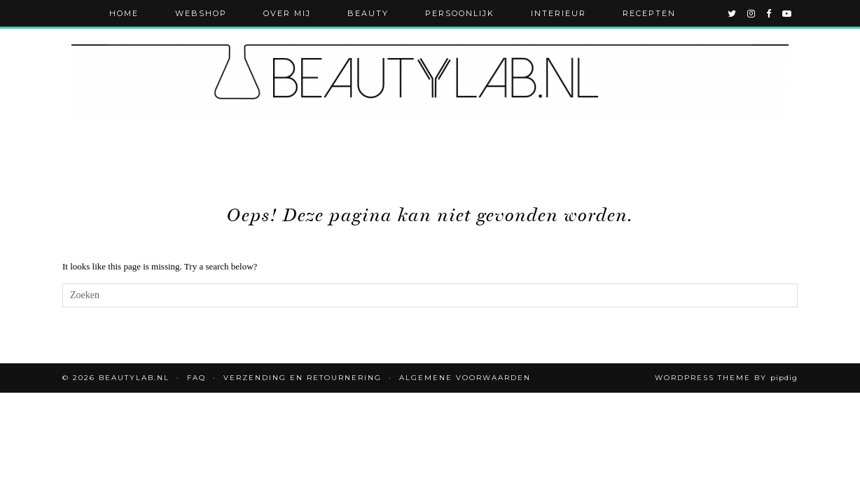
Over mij (287, 13)
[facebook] (769, 13)
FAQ (196, 378)
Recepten (649, 13)
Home (124, 13)
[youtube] (788, 13)
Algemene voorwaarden (465, 378)
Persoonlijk (460, 13)
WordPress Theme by (726, 378)
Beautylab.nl (134, 378)
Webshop (201, 13)
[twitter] (733, 13)
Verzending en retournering (303, 378)
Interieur (559, 13)
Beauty (368, 13)
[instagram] (752, 13)
